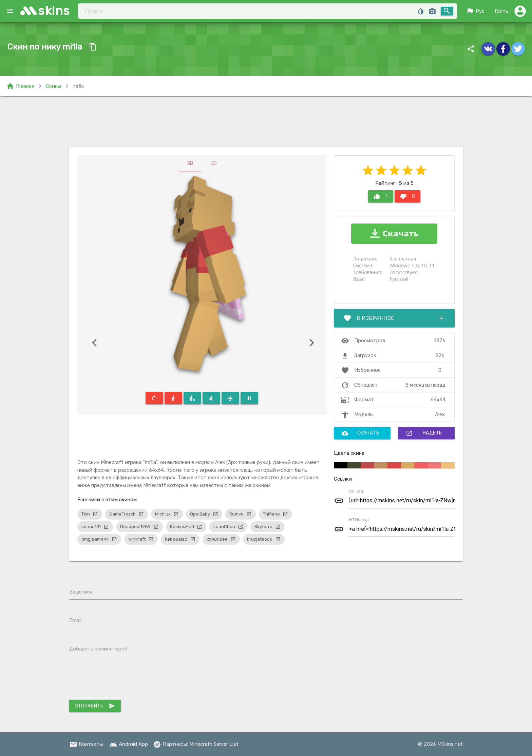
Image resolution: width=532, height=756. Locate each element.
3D (190, 163)
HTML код (359, 520)
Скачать (360, 433)
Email (75, 620)
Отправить (95, 706)
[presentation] (121, 680)
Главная (20, 86)
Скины (53, 86)
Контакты (86, 744)
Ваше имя (81, 592)
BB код (356, 491)
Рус (475, 11)
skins (54, 11)
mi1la (78, 86)
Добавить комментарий (98, 649)
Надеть (424, 433)
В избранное (394, 318)
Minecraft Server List (214, 744)
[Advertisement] (266, 122)
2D (214, 163)
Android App (129, 744)
